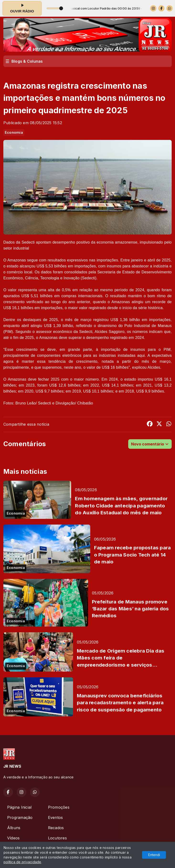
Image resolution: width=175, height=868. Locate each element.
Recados (56, 828)
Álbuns (14, 828)
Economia (14, 133)
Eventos (56, 817)
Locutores (57, 838)
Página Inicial (19, 807)
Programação (20, 817)
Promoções (59, 807)
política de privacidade (22, 862)
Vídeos (13, 838)
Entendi (154, 855)
